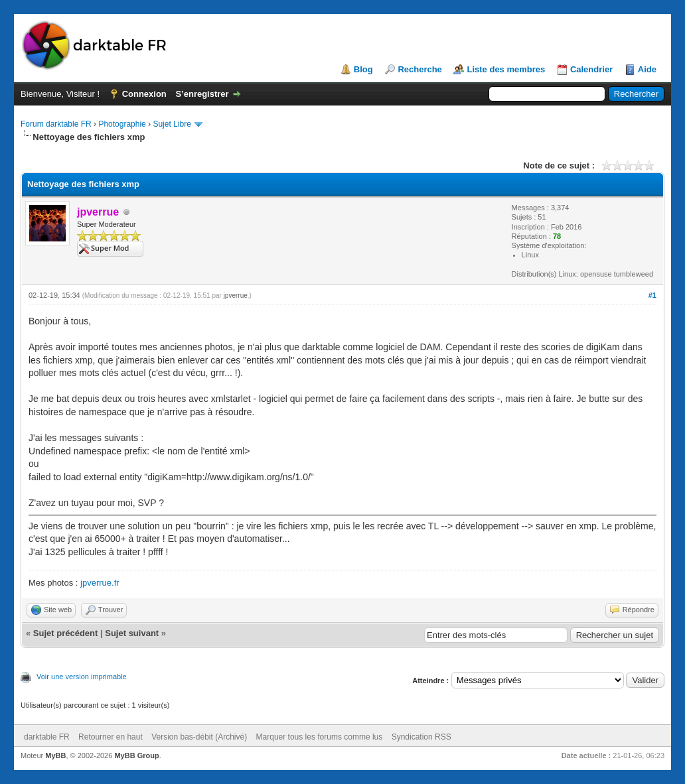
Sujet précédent (66, 633)
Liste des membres (506, 69)
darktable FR (47, 737)
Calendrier (591, 69)
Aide (647, 69)
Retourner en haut (111, 737)
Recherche (419, 69)
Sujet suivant (132, 633)
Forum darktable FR (56, 124)
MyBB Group (136, 755)
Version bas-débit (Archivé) (199, 737)
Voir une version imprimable (82, 677)
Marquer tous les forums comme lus (320, 737)
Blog (363, 69)
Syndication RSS (421, 737)
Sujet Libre (172, 124)
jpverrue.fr (100, 583)
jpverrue (236, 295)
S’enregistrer (202, 94)
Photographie (122, 124)
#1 (652, 295)
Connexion (144, 94)
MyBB (55, 755)
